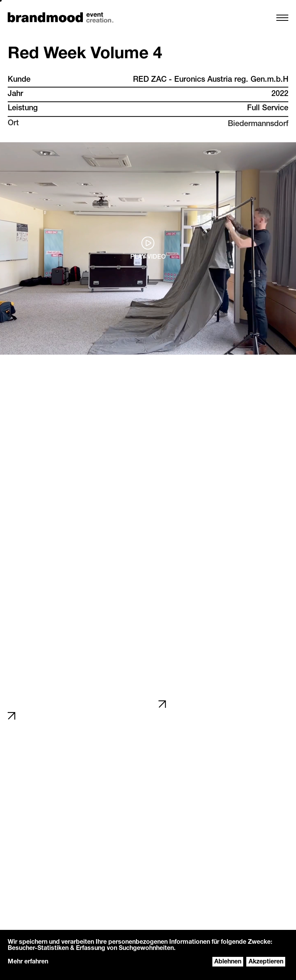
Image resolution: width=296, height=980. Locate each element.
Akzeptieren (266, 962)
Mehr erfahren (28, 962)
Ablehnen (228, 962)
